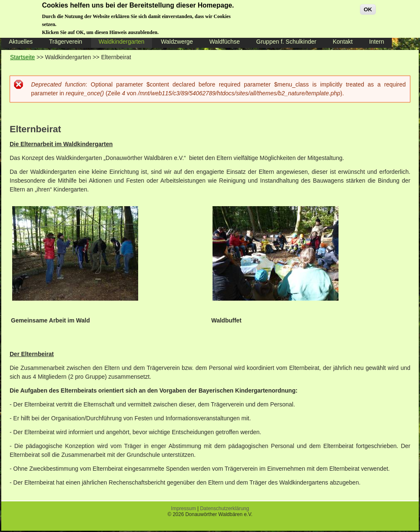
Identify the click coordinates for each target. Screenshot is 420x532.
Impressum (183, 508)
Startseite (22, 57)
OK (368, 7)
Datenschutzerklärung (224, 508)
